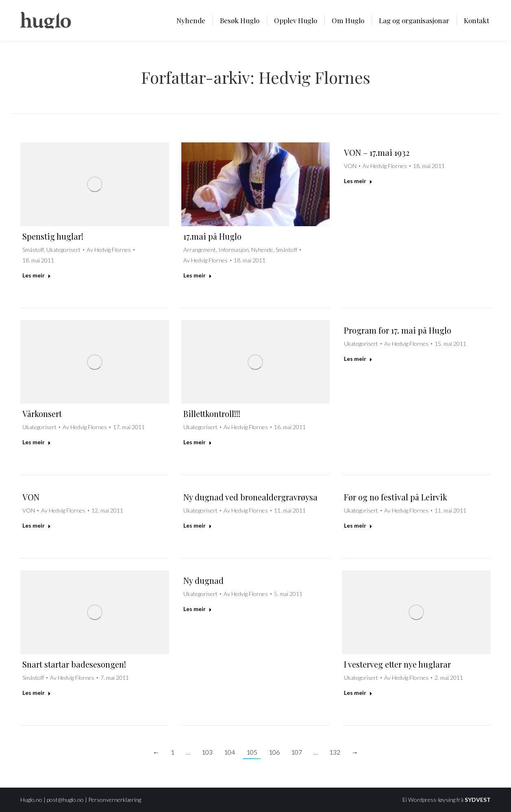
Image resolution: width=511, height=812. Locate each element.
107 (297, 752)
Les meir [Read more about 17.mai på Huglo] (198, 275)
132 (335, 752)
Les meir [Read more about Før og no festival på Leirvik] (358, 525)
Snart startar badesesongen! (74, 664)
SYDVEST (478, 800)
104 (229, 752)
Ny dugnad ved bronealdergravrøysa (250, 497)
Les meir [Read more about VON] (37, 525)
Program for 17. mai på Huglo (398, 330)
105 (252, 752)
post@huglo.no (65, 800)
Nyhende (262, 250)
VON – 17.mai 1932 (377, 152)
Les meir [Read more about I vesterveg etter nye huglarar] (358, 693)
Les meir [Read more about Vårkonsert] (37, 442)
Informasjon (234, 250)
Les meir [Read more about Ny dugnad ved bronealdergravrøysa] (198, 525)
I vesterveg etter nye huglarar (397, 664)
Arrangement (200, 250)
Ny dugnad (203, 580)
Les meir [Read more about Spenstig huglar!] (37, 275)
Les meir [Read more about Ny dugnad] (198, 609)
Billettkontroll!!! (212, 414)
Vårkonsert (42, 414)
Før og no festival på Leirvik (396, 497)
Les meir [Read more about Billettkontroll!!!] (198, 442)
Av (109, 250)
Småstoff (33, 250)
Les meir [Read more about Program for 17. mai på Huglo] (358, 359)
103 (207, 752)
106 (274, 752)
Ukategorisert (63, 250)
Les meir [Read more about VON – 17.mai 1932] (358, 181)
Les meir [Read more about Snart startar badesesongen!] (37, 693)
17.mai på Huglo (212, 236)
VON (350, 166)
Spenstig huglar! (53, 236)
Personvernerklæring (115, 800)
